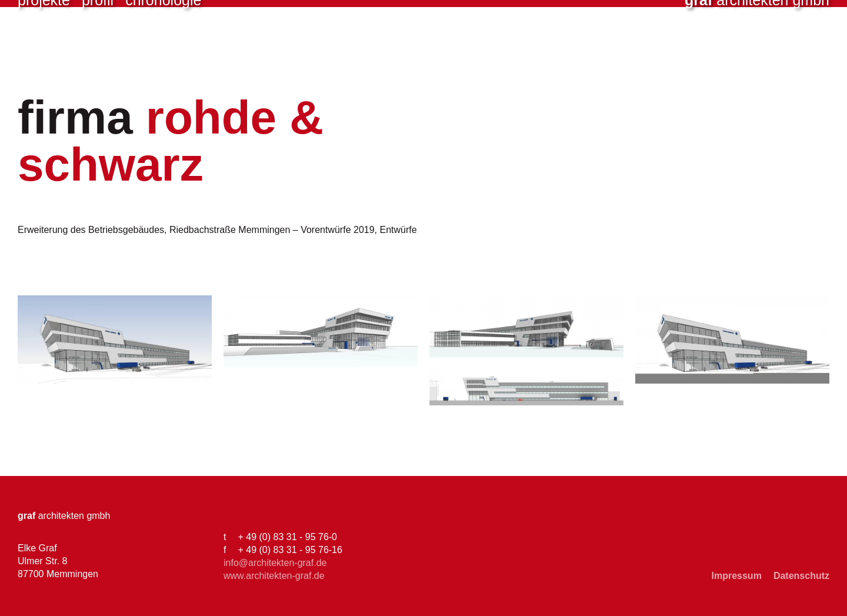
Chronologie (163, 47)
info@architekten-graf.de (275, 563)
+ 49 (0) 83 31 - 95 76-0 (287, 537)
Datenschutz (801, 576)
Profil (98, 47)
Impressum (737, 576)
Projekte (44, 47)
